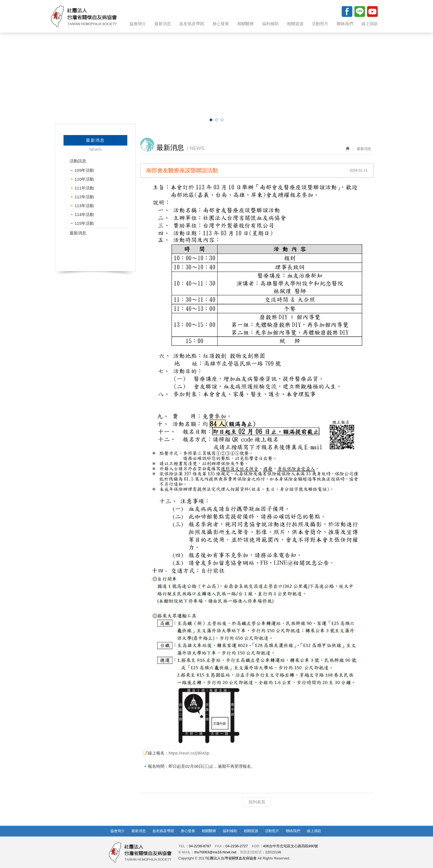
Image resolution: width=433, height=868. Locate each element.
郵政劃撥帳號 (251, 852)
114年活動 (84, 214)
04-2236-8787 (200, 846)
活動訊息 (78, 161)
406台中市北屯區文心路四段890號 (290, 846)
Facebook (347, 11)
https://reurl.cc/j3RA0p (189, 753)
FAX (218, 846)
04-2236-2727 (237, 846)
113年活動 (84, 206)
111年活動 (84, 188)
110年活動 (84, 179)
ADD (255, 846)
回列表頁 (257, 802)
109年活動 (84, 170)
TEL (182, 846)
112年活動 (84, 197)
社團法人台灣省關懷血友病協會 (84, 16)
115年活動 (84, 223)
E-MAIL (185, 852)
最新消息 (78, 233)
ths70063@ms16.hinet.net (215, 852)
